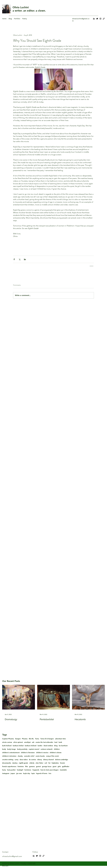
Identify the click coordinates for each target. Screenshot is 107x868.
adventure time (60, 739)
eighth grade (23, 763)
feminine (21, 766)
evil (46, 763)
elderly (32, 763)
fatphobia (55, 763)
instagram (6, 773)
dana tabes (24, 760)
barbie (40, 746)
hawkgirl (20, 770)
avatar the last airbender (44, 742)
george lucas (47, 766)
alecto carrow (7, 742)
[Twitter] (97, 19)
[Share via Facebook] (14, 259)
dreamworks (7, 763)
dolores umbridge (62, 760)
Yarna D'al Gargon (47, 739)
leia (50, 773)
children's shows (56, 753)
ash (33, 742)
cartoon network (47, 749)
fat (49, 763)
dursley (15, 763)
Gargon (18, 739)
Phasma (25, 739)
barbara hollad (18, 746)
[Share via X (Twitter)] (19, 259)
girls (59, 766)
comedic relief (29, 756)
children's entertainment (11, 753)
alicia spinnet (18, 742)
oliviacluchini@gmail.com (12, 856)
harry (4, 770)
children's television (9, 756)
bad (56, 742)
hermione (28, 770)
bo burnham (63, 746)
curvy (16, 760)
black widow (48, 746)
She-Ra (31, 739)
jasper (13, 773)
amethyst (27, 742)
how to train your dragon (50, 770)
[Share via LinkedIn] (25, 259)
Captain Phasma (8, 739)
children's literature (28, 753)
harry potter (11, 770)
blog (56, 746)
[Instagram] (100, 19)
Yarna (37, 739)
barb (60, 742)
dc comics (32, 760)
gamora (32, 766)
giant (54, 766)
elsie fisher (39, 763)
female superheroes (9, 766)
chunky (20, 756)
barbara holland (31, 746)
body (4, 749)
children (57, 749)
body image (12, 749)
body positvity (22, 749)
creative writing (8, 760)
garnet (38, 766)
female (63, 763)
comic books (40, 756)
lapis (33, 773)
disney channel (49, 760)
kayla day (27, 773)
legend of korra (42, 773)
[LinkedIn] (94, 19)
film (26, 766)
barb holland (7, 746)
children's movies (42, 753)
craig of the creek (52, 756)
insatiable (63, 770)
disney (40, 760)
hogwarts (36, 770)
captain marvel (34, 749)
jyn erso (19, 773)
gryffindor (66, 766)
